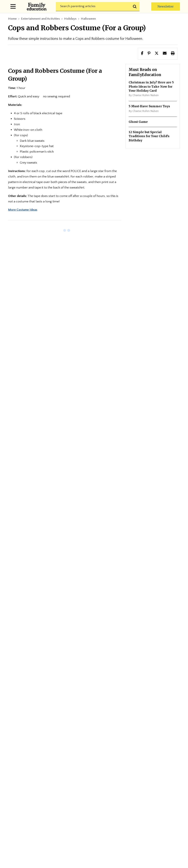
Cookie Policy (123, 802)
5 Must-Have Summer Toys (149, 106)
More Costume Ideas (23, 210)
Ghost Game (138, 122)
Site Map (94, 780)
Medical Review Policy (41, 802)
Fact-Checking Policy (107, 793)
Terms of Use (154, 802)
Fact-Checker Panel (149, 793)
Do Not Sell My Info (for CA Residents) (94, 811)
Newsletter (166, 6)
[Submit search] (135, 7)
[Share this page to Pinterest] (149, 54)
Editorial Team (101, 771)
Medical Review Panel (86, 802)
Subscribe (87, 652)
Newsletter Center (40, 771)
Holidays (70, 19)
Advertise (130, 771)
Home (12, 19)
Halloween (88, 19)
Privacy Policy (35, 793)
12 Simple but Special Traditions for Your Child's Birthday (149, 136)
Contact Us (156, 771)
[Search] (98, 7)
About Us (72, 771)
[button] (157, 54)
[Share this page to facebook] (142, 54)
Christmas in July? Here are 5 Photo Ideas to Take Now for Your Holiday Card (151, 86)
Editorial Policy (68, 793)
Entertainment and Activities (40, 19)
